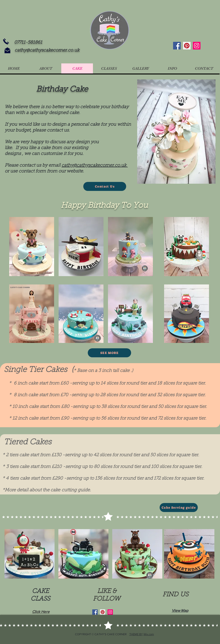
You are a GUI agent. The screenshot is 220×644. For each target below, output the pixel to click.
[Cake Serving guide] (179, 508)
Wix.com (149, 634)
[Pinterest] (187, 46)
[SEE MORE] (109, 353)
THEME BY (136, 634)
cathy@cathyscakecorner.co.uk (47, 50)
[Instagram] (197, 46)
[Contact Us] (105, 186)
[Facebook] (177, 46)
